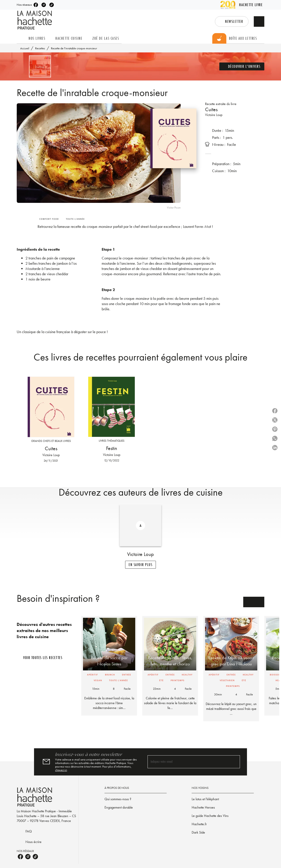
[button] (225, 21)
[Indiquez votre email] (188, 791)
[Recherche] (259, 21)
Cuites (213, 109)
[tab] (21, 38)
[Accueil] (35, 20)
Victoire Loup (215, 115)
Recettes (41, 48)
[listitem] (38, 5)
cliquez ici (109, 799)
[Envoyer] (235, 791)
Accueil (25, 48)
